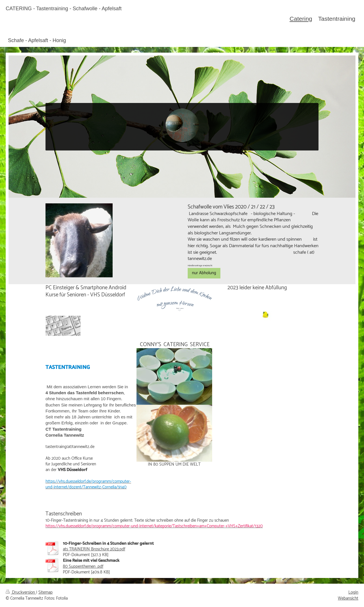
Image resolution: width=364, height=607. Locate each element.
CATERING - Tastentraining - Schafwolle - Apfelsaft (64, 9)
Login (353, 592)
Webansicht (348, 598)
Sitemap (45, 592)
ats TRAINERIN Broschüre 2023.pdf (94, 549)
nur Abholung (204, 273)
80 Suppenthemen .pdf (83, 566)
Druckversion (21, 592)
